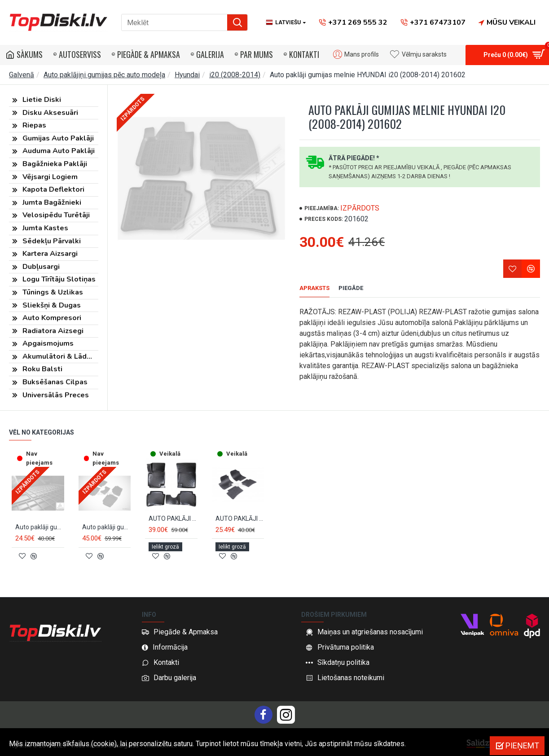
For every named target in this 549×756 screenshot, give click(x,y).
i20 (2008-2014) (235, 75)
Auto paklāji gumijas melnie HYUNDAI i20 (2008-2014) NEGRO (40, 532)
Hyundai (187, 75)
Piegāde (351, 288)
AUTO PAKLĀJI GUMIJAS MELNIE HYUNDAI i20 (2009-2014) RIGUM (240, 523)
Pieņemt (522, 745)
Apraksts (314, 288)
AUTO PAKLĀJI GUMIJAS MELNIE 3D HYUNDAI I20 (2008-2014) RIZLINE (173, 523)
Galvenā (22, 75)
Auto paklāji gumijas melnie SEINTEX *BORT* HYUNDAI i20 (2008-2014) (107, 532)
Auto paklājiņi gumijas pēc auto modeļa (104, 75)
